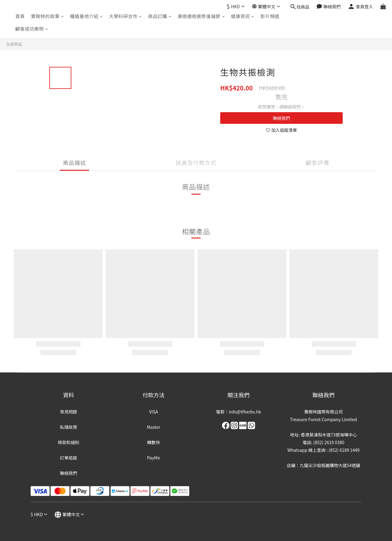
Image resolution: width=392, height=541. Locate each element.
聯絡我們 (281, 118)
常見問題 (69, 412)
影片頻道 (270, 16)
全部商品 (14, 44)
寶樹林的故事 (47, 16)
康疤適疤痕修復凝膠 (201, 16)
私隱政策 (69, 427)
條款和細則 (69, 442)
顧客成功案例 (32, 29)
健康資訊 (243, 16)
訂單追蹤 (69, 458)
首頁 (20, 16)
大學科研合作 (126, 16)
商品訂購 (160, 16)
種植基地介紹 (87, 16)
